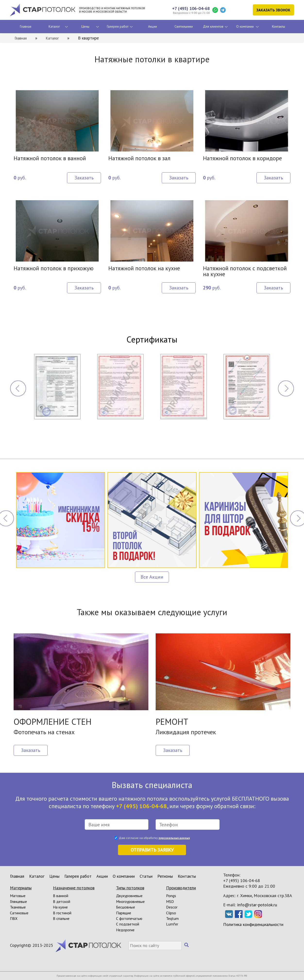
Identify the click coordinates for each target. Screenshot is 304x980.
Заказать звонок (273, 10)
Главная (26, 26)
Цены (85, 26)
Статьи (146, 876)
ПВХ (14, 918)
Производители (181, 888)
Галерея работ (118, 26)
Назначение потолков (74, 888)
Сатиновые (19, 913)
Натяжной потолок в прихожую (54, 269)
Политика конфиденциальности (253, 924)
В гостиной (62, 913)
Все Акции (152, 577)
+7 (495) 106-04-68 (191, 8)
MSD (170, 901)
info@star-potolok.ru (257, 905)
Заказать (84, 178)
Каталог (54, 26)
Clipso (171, 913)
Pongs (171, 896)
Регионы (165, 876)
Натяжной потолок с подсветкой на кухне (245, 272)
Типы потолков (130, 888)
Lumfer (172, 924)
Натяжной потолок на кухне (144, 269)
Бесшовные (126, 907)
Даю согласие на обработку (154, 838)
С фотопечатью (129, 918)
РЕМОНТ (172, 722)
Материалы (21, 888)
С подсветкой (128, 924)
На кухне (60, 907)
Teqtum (172, 918)
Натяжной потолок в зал (139, 159)
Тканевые (18, 907)
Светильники (184, 26)
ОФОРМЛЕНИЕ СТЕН (53, 722)
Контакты (279, 26)
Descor (172, 907)
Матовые (18, 896)
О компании (245, 26)
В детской (62, 901)
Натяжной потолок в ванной (50, 159)
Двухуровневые (129, 896)
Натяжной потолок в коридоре (242, 159)
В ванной (61, 896)
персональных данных (174, 838)
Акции (152, 26)
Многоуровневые (130, 901)
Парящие (124, 913)
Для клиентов (213, 26)
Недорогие (125, 930)
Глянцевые (18, 901)
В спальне (61, 918)
